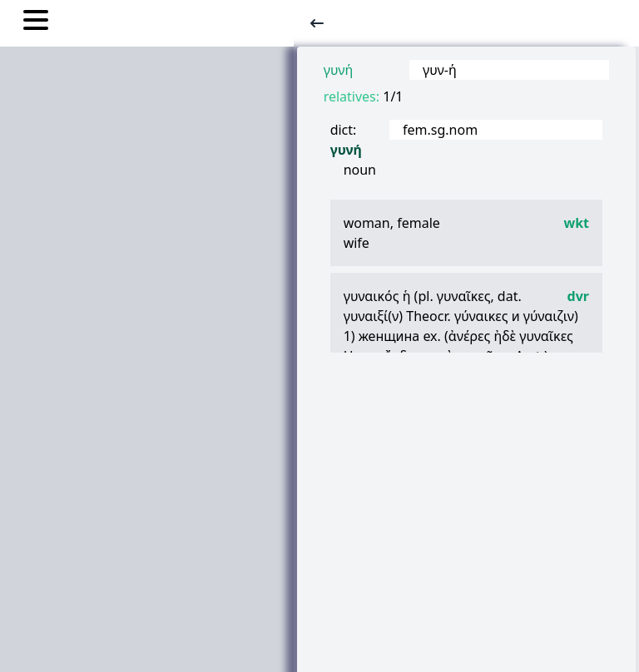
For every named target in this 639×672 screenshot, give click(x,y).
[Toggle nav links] (36, 22)
